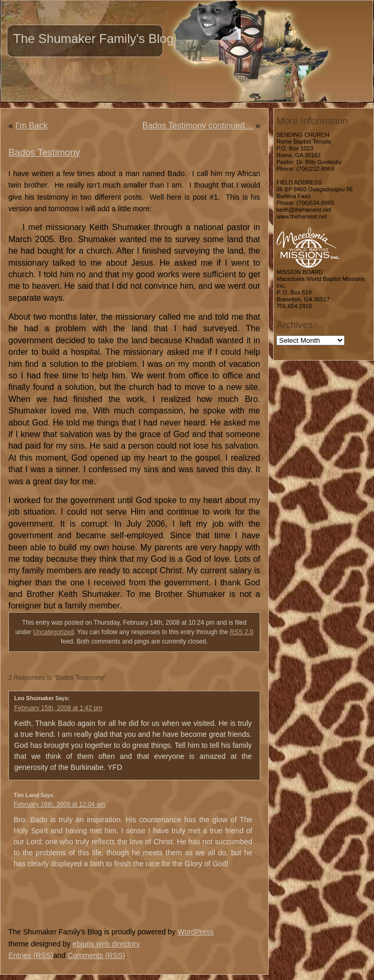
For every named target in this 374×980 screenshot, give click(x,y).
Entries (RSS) (31, 955)
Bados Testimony (44, 153)
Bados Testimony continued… (197, 126)
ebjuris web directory (106, 944)
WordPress (195, 932)
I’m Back (31, 126)
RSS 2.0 (242, 632)
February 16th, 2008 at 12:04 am (60, 804)
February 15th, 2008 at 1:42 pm (58, 708)
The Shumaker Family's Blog (93, 39)
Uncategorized (53, 632)
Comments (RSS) (97, 955)
